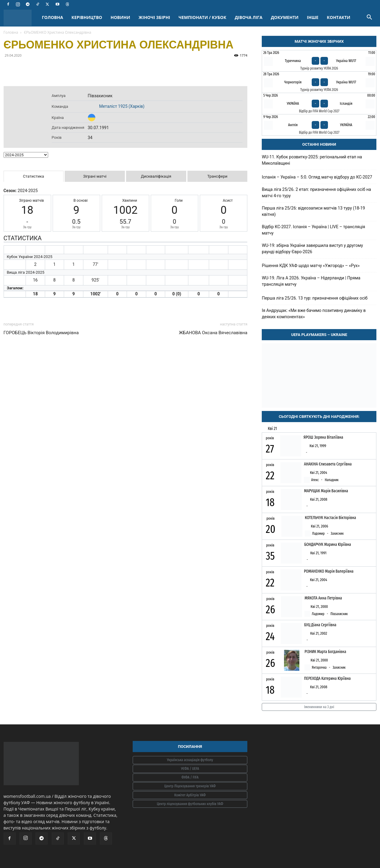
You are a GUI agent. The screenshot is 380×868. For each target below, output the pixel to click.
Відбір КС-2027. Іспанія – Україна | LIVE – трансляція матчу (313, 230)
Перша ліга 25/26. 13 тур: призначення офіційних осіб (315, 298)
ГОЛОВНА (52, 17)
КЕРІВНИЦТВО (87, 17)
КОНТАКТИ (338, 17)
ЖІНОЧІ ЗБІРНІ (154, 17)
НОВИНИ (120, 17)
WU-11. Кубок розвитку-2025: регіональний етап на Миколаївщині (312, 160)
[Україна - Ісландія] (319, 104)
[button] (369, 18)
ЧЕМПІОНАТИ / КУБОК (202, 17)
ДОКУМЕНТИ (285, 17)
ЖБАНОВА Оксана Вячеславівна (213, 333)
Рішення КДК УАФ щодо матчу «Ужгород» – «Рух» (311, 266)
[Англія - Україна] (319, 125)
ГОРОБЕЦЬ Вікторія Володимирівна (41, 333)
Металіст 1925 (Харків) (122, 106)
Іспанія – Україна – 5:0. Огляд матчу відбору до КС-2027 (317, 177)
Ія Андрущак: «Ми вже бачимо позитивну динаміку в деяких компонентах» (314, 314)
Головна (11, 32)
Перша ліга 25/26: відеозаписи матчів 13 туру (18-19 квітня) (313, 211)
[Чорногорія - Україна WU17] (319, 82)
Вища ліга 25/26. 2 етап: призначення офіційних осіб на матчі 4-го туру (316, 193)
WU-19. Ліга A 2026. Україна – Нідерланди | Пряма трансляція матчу (311, 281)
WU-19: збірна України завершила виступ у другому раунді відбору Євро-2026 (312, 249)
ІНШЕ (313, 17)
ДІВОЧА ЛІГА (249, 17)
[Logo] (21, 18)
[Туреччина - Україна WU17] (319, 61)
